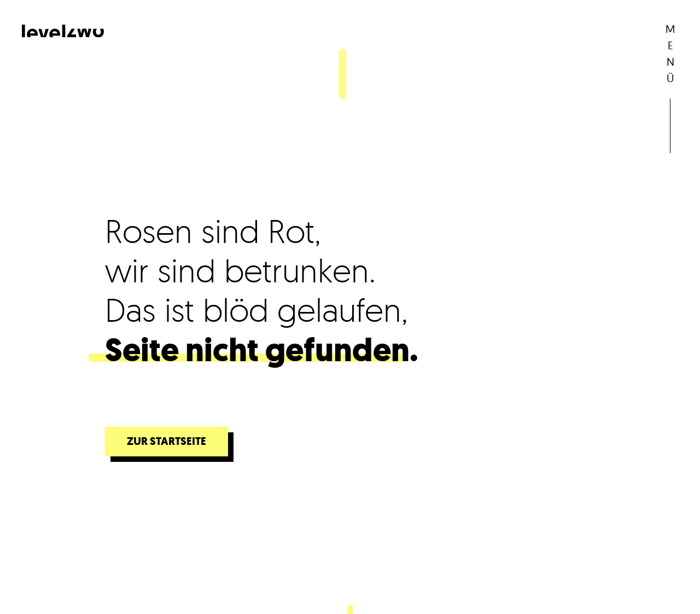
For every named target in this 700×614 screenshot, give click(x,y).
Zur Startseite (167, 441)
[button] (670, 57)
